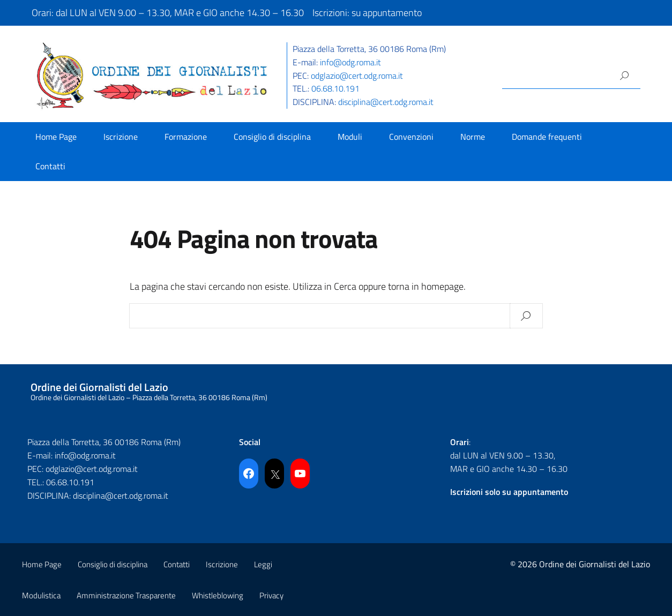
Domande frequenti (547, 137)
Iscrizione (121, 137)
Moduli (350, 137)
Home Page (56, 137)
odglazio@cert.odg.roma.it (357, 76)
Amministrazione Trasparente (126, 595)
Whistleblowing (218, 595)
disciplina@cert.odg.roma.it (386, 102)
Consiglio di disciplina (272, 137)
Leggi (263, 564)
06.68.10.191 (335, 88)
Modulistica (41, 595)
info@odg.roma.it (350, 62)
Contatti (50, 166)
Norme (473, 137)
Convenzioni (411, 137)
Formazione (186, 137)
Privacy (271, 595)
